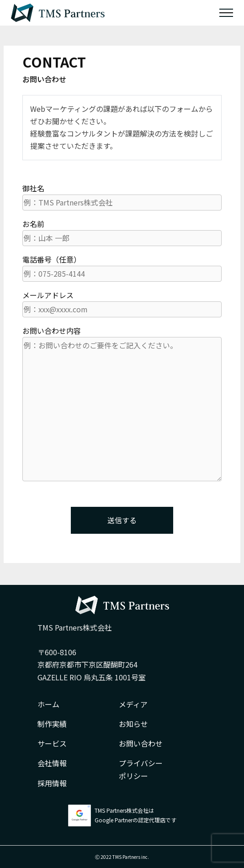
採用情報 (52, 783)
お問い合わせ (141, 743)
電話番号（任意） (122, 268)
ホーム (48, 704)
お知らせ (133, 724)
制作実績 (52, 724)
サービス (52, 743)
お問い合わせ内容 (122, 403)
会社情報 (52, 763)
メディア (133, 704)
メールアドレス (122, 303)
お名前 (122, 232)
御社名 (122, 197)
